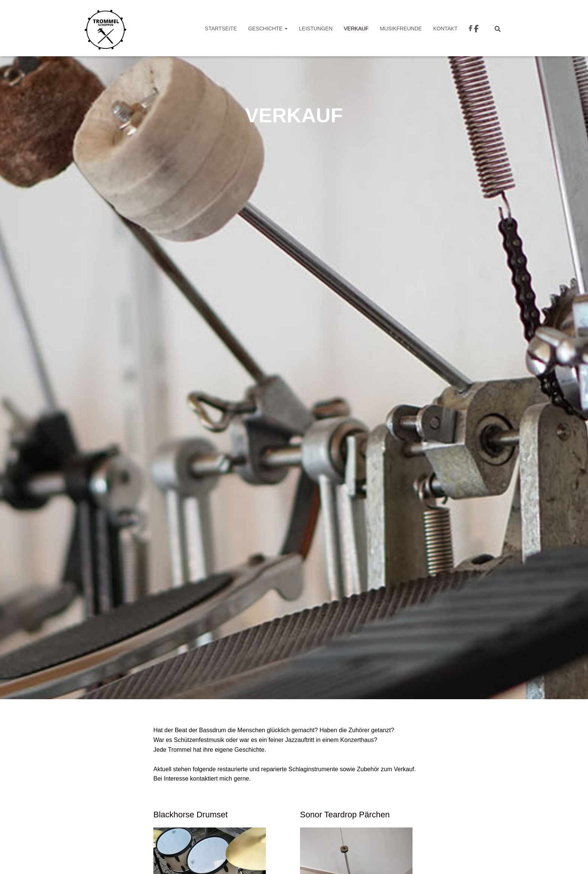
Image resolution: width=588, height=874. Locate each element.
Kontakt (445, 29)
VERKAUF (356, 29)
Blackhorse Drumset (190, 815)
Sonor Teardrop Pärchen (345, 815)
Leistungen (316, 29)
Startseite (221, 29)
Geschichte (268, 29)
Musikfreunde (401, 29)
